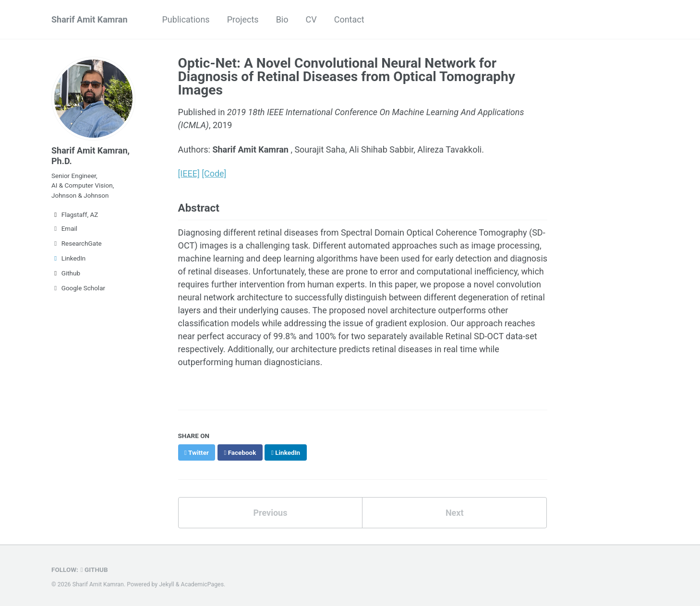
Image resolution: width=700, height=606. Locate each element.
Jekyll (167, 584)
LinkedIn (68, 258)
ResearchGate (77, 243)
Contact (349, 19)
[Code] (214, 173)
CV (311, 19)
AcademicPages (202, 584)
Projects (243, 19)
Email (64, 228)
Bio (282, 19)
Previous (270, 513)
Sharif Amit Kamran (90, 19)
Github (66, 273)
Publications (186, 19)
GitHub (94, 570)
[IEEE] (189, 173)
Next (455, 513)
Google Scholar (78, 288)
